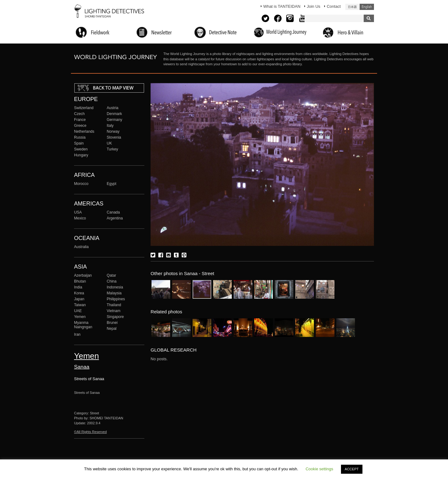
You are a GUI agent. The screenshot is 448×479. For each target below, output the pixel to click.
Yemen (80, 317)
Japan (79, 299)
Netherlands (84, 131)
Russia (80, 137)
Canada (113, 212)
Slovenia (114, 137)
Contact (334, 6)
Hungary (81, 155)
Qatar (111, 275)
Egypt (112, 184)
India (78, 287)
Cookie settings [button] (319, 469)
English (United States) (367, 7)
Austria (113, 108)
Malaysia (114, 293)
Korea (79, 293)
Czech (79, 114)
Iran (77, 334)
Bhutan (80, 281)
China (112, 281)
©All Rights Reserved (90, 432)
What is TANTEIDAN (282, 6)
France (80, 120)
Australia (81, 247)
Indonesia (115, 287)
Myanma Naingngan (83, 325)
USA (78, 212)
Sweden (81, 149)
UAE (78, 311)
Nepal (112, 329)
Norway (113, 131)
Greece (80, 126)
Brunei (112, 323)
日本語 (352, 7)
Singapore (115, 317)
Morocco (81, 184)
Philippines (116, 299)
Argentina (115, 218)
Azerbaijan (83, 275)
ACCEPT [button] (352, 469)
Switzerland (84, 108)
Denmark (114, 114)
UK (109, 143)
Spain (79, 143)
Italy (110, 126)
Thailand (114, 305)
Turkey (112, 149)
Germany (114, 120)
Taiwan (80, 305)
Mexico (80, 218)
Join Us (313, 6)
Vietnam (114, 311)
